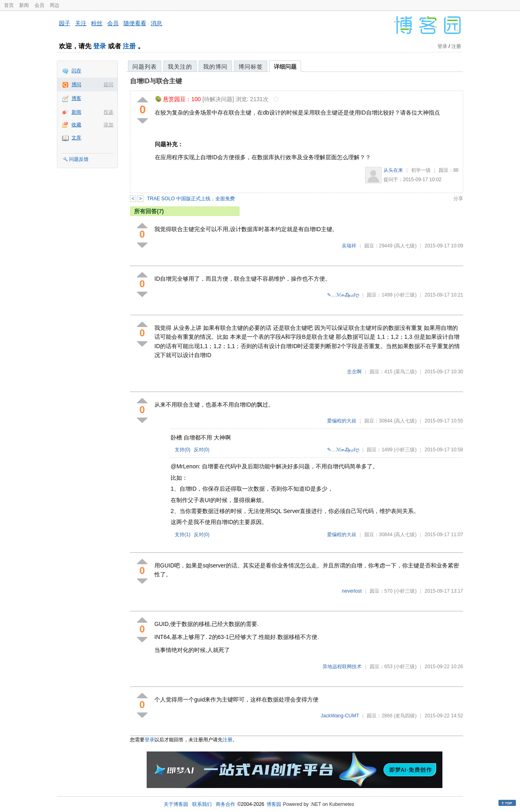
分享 (458, 199)
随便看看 (135, 23)
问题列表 (145, 67)
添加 (108, 125)
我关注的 (180, 67)
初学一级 (421, 170)
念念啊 (354, 372)
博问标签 (251, 67)
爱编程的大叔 (342, 421)
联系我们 (202, 804)
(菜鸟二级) (405, 372)
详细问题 (285, 67)
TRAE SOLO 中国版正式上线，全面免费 (191, 199)
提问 (108, 84)
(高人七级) (405, 246)
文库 (76, 138)
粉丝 (97, 23)
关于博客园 (176, 804)
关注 (81, 23)
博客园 (274, 804)
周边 (54, 5)
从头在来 (393, 170)
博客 (76, 98)
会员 (39, 5)
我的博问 (215, 67)
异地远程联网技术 (342, 667)
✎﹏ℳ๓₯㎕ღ (343, 295)
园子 (65, 23)
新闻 (24, 5)
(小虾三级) (405, 295)
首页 (9, 5)
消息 (156, 23)
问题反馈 (79, 159)
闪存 (76, 71)
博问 (76, 84)
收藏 (76, 125)
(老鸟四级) (405, 716)
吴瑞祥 (349, 246)
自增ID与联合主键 (156, 81)
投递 (108, 112)
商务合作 (225, 804)
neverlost (352, 591)
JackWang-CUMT (340, 716)
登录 (100, 46)
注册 (129, 46)
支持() (183, 450)
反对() (202, 450)
